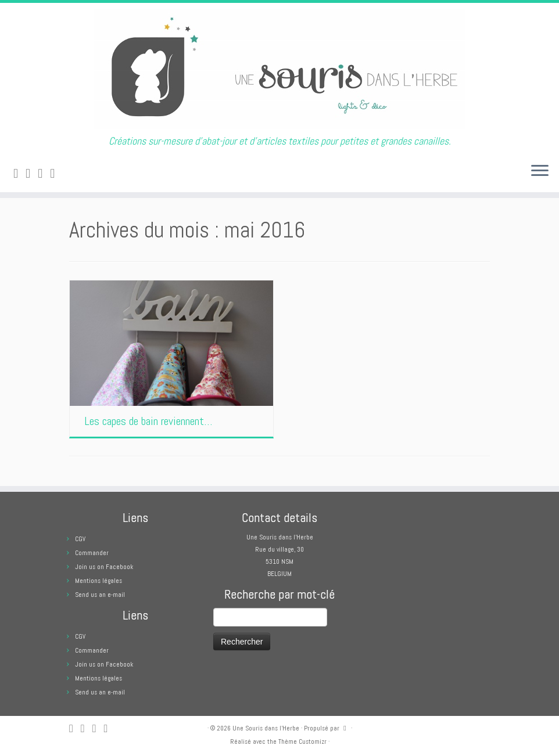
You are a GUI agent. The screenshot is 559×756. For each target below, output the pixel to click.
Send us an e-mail (100, 595)
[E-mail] (32, 173)
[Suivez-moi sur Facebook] (44, 173)
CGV (80, 539)
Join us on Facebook (104, 567)
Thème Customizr (302, 741)
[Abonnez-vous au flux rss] (19, 173)
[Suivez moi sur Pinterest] (56, 173)
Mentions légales (98, 581)
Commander (92, 553)
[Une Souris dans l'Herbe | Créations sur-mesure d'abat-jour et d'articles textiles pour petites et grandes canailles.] (279, 69)
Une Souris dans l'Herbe (266, 728)
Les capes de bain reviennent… (148, 421)
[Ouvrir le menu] (540, 171)
